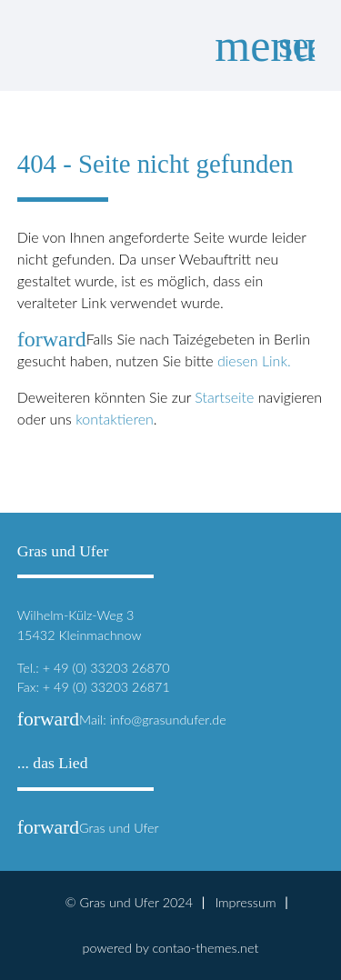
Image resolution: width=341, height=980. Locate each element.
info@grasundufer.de (168, 720)
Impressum (245, 902)
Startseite (224, 397)
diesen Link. (254, 360)
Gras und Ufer (88, 828)
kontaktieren (115, 419)
